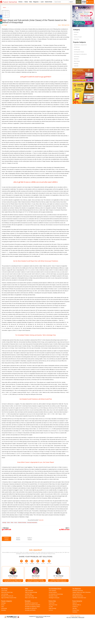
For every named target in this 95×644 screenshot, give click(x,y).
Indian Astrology (52, 632)
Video (31, 2)
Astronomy (77, 56)
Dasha (8, 547)
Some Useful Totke (29, 620)
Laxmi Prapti (4, 615)
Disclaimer (75, 636)
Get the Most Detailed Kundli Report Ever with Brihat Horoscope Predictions (36, 285)
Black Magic (77, 61)
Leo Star (51, 631)
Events (76, 35)
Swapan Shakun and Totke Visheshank (81, 616)
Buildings (76, 63)
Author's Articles (30, 563)
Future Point (52, 627)
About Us (75, 627)
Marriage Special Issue (78, 620)
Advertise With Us (77, 629)
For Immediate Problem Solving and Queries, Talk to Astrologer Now (36, 359)
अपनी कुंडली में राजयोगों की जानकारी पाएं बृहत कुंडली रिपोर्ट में (36, 85)
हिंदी (84, 2)
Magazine (36, 2)
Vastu (3, 631)
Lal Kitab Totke (28, 618)
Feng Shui (76, 39)
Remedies (4, 634)
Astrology (4, 547)
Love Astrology (5, 618)
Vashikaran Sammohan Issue (79, 622)
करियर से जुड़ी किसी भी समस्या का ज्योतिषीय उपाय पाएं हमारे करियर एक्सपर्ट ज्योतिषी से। (36, 206)
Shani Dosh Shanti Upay (7, 616)
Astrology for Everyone (54, 622)
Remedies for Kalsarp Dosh (31, 627)
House (16, 547)
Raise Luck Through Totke (31, 622)
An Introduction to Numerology (56, 618)
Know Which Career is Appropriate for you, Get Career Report (36, 486)
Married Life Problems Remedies (33, 629)
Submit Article (49, 2)
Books (26, 2)
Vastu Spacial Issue (77, 618)
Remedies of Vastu (53, 620)
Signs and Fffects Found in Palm (9, 622)
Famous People (78, 37)
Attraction (76, 59)
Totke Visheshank (29, 615)
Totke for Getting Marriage (31, 616)
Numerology (4, 632)
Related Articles (6, 563)
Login (79, 2)
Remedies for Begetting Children (33, 631)
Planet (12, 547)
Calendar (76, 66)
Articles (21, 2)
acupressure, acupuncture (80, 45)
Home (4, 7)
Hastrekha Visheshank (78, 615)
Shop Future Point (53, 629)
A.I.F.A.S (51, 634)
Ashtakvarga (77, 49)
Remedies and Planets (30, 634)
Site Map (75, 632)
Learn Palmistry (52, 615)
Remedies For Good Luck (7, 620)
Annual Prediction (53, 616)
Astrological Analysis (79, 52)
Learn (42, 2)
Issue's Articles (18, 563)
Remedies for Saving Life (31, 632)
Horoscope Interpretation (32, 547)
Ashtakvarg (77, 47)
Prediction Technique (22, 547)
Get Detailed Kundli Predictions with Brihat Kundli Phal (36, 423)
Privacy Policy (76, 634)
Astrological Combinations (80, 54)
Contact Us (75, 631)
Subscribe (90, 2)
